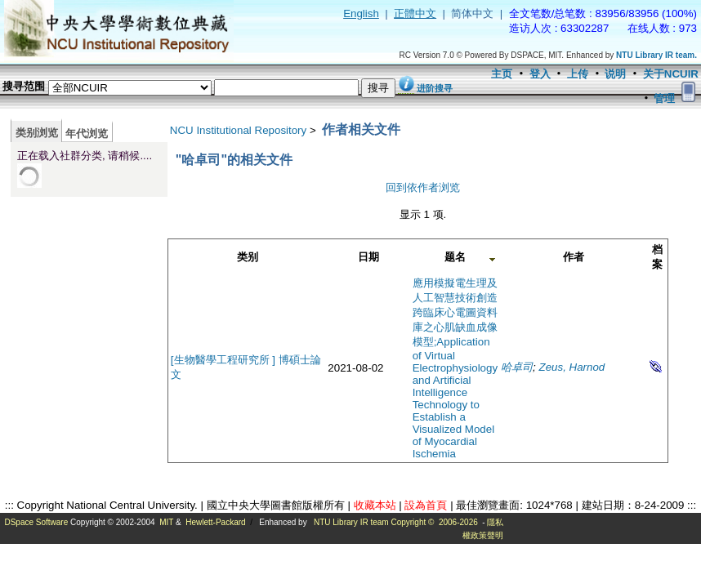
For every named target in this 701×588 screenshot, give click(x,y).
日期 (368, 257)
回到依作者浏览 (423, 187)
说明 (615, 74)
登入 (540, 74)
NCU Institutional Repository (238, 130)
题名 (455, 257)
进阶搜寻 (435, 88)
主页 (502, 74)
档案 (657, 257)
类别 (248, 257)
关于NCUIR (671, 74)
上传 (578, 74)
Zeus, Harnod (572, 367)
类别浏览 (37, 133)
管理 (664, 98)
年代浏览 (87, 134)
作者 (574, 257)
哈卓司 (517, 367)
